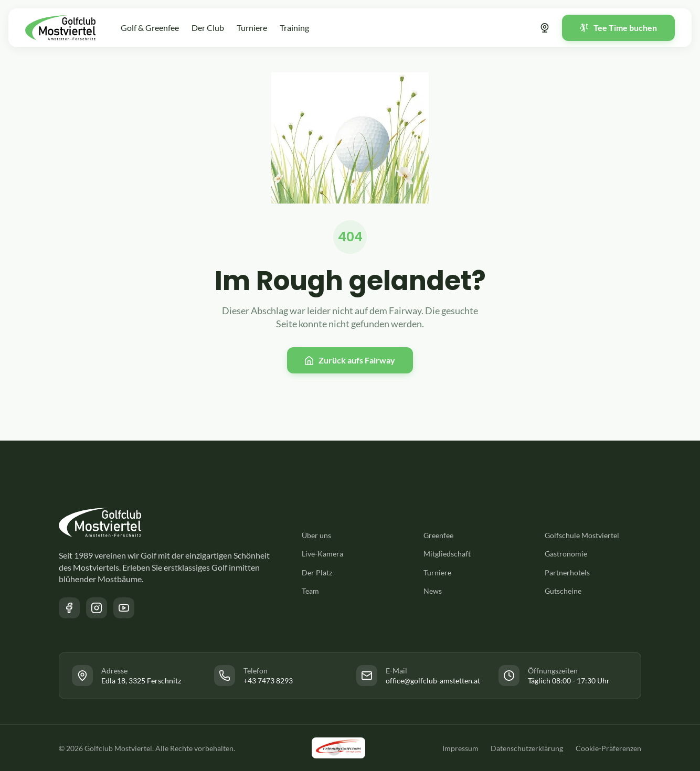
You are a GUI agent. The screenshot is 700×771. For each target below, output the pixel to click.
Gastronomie (566, 554)
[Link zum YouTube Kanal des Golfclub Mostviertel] (124, 608)
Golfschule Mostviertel (582, 535)
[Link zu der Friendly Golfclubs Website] (338, 748)
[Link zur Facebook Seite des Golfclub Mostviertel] (69, 608)
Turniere (252, 28)
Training (294, 28)
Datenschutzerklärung (527, 748)
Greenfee (438, 535)
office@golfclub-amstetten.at (433, 681)
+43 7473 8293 (268, 681)
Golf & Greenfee (150, 28)
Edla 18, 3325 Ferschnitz (141, 681)
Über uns (316, 535)
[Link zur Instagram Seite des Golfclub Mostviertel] (97, 608)
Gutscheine (563, 591)
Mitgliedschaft (447, 554)
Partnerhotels (567, 572)
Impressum (460, 748)
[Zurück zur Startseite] (60, 28)
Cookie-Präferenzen (608, 748)
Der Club (208, 28)
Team (310, 591)
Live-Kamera (322, 554)
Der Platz (317, 572)
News (433, 591)
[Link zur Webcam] (545, 28)
